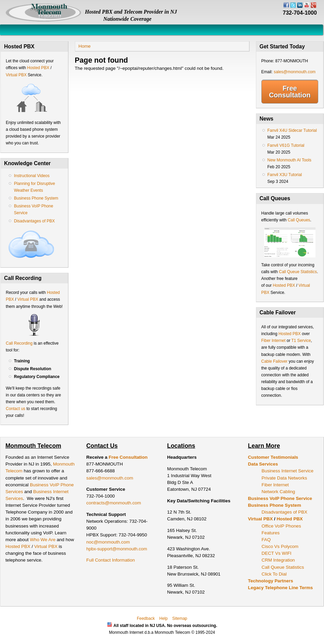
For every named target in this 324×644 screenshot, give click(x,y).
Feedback (146, 618)
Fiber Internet (273, 341)
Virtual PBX (17, 75)
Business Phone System (36, 198)
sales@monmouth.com (295, 72)
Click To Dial (274, 574)
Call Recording (19, 343)
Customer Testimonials (273, 457)
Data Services (263, 464)
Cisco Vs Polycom (280, 546)
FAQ (266, 540)
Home (85, 46)
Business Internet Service (288, 471)
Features (271, 533)
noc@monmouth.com (108, 542)
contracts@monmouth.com (114, 503)
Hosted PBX (38, 68)
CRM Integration (278, 560)
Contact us (15, 409)
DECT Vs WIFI (277, 553)
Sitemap (180, 618)
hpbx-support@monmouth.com (117, 549)
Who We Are (43, 540)
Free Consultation (290, 92)
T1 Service (301, 341)
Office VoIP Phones (281, 526)
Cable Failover (274, 361)
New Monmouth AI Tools (289, 160)
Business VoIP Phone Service (280, 498)
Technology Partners (271, 581)
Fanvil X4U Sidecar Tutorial (292, 130)
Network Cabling (279, 492)
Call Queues (299, 220)
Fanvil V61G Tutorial (286, 145)
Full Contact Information (111, 560)
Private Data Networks (285, 478)
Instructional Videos (32, 176)
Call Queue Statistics (298, 272)
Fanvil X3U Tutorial (285, 175)
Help (164, 618)
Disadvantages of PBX (34, 221)
